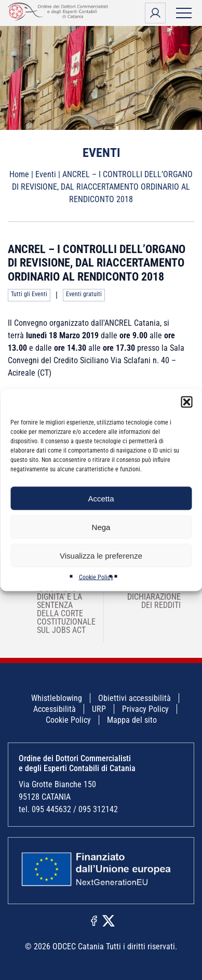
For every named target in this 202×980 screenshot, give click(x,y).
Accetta (101, 498)
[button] (186, 402)
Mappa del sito (132, 720)
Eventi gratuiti (84, 294)
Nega (101, 527)
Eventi (46, 174)
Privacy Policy (145, 709)
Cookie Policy (96, 577)
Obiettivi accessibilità (134, 698)
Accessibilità (55, 709)
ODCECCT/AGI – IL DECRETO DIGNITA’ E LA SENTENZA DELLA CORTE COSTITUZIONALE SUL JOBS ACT (59, 605)
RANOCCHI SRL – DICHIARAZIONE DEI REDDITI (161, 593)
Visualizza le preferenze (101, 555)
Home (19, 174)
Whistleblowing (57, 698)
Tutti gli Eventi (29, 294)
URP (99, 709)
